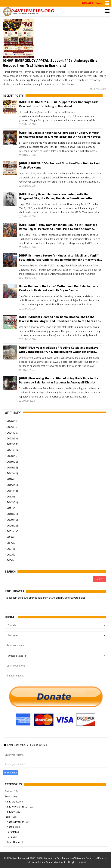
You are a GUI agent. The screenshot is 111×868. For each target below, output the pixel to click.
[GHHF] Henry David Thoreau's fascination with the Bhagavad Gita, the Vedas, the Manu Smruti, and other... (57, 196)
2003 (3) (12, 554)
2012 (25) (12, 502)
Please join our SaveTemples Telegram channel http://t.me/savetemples (45, 598)
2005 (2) (12, 543)
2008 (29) (12, 525)
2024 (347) (13, 433)
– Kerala (10, 837)
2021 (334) (13, 450)
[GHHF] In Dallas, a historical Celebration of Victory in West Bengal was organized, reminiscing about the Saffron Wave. (60, 135)
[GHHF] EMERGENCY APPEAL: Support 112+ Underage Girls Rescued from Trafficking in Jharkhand (50, 63)
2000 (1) (12, 560)
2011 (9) (12, 508)
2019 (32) (12, 462)
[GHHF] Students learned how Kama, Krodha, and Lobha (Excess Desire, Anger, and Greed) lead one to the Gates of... (60, 319)
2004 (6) (12, 549)
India (8, 817)
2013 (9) (12, 496)
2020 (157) (13, 456)
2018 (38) (12, 467)
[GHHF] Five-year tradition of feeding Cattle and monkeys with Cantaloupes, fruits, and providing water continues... (59, 350)
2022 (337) (13, 444)
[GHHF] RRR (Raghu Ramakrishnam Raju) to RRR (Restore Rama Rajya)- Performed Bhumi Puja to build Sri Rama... (58, 227)
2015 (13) (12, 485)
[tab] (14, 745)
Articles (9, 791)
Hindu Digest (12, 802)
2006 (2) (12, 537)
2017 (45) (12, 473)
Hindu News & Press (16, 807)
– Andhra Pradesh (15, 822)
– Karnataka (12, 832)
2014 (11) (12, 491)
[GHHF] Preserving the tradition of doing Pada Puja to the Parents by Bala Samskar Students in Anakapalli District (59, 380)
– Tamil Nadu (12, 842)
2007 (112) (13, 531)
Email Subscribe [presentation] (14, 745)
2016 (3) (12, 479)
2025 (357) (13, 427)
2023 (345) (13, 438)
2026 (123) (13, 421)
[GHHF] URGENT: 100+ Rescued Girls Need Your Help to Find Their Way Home (59, 165)
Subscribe (11, 773)
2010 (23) (12, 514)
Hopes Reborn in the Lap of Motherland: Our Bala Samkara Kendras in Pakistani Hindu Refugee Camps (59, 288)
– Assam (10, 827)
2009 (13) (12, 520)
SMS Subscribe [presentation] (37, 745)
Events (9, 796)
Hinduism (10, 812)
